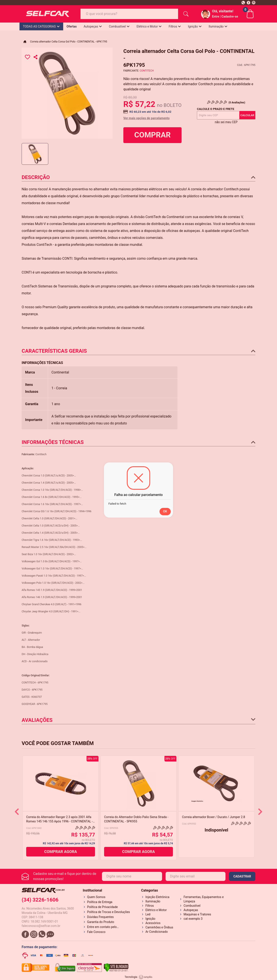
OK (165, 511)
